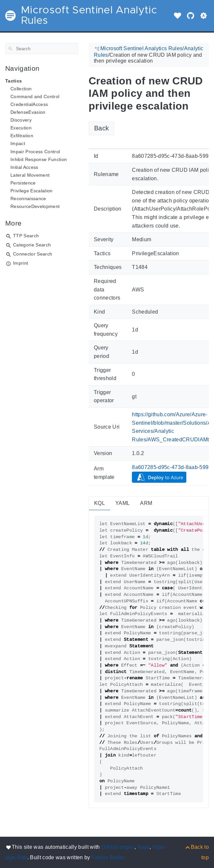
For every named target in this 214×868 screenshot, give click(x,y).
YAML (122, 503)
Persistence (23, 183)
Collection (21, 89)
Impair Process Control (35, 152)
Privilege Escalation (32, 191)
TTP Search (26, 236)
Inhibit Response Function (39, 159)
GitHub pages (118, 847)
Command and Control (35, 96)
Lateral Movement (30, 175)
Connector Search (33, 254)
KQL (100, 503)
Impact (18, 143)
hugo (143, 847)
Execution (21, 128)
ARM (146, 503)
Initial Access (24, 167)
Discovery (21, 120)
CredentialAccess (29, 104)
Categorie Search (32, 245)
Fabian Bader (108, 857)
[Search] (42, 49)
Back (101, 128)
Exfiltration (22, 136)
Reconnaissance (28, 199)
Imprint (21, 263)
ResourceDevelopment (35, 206)
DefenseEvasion (28, 112)
